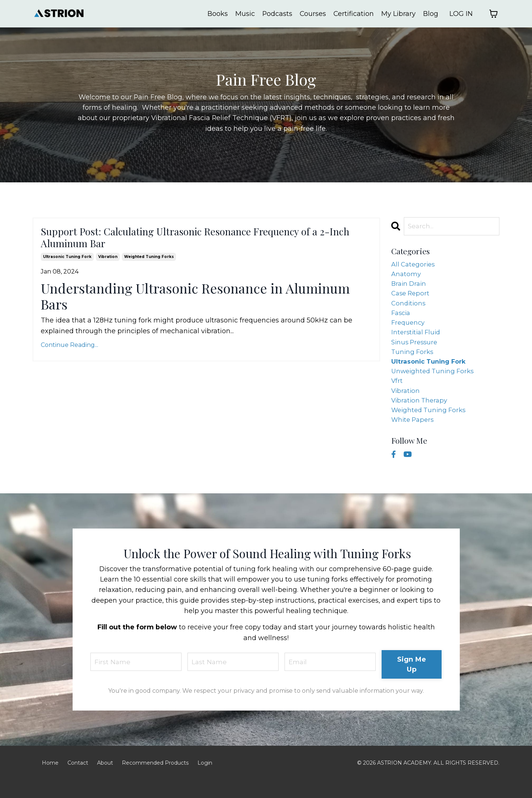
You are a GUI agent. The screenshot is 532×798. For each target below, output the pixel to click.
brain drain (410, 287)
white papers (414, 437)
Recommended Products (155, 781)
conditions (409, 308)
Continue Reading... (69, 354)
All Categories (414, 266)
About (105, 781)
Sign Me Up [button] (412, 682)
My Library (398, 14)
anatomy (407, 277)
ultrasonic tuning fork (67, 266)
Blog (431, 14)
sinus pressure (416, 351)
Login (205, 781)
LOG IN (461, 14)
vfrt (397, 394)
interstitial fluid (417, 340)
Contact (78, 781)
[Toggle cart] (493, 14)
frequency (409, 330)
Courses (312, 14)
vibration (108, 266)
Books (217, 14)
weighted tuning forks (149, 266)
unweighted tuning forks (435, 383)
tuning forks (413, 362)
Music (244, 14)
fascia (402, 319)
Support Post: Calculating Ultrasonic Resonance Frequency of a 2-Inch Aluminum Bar (185, 242)
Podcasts (276, 14)
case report (412, 298)
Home (50, 781)
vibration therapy (421, 415)
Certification (353, 14)
